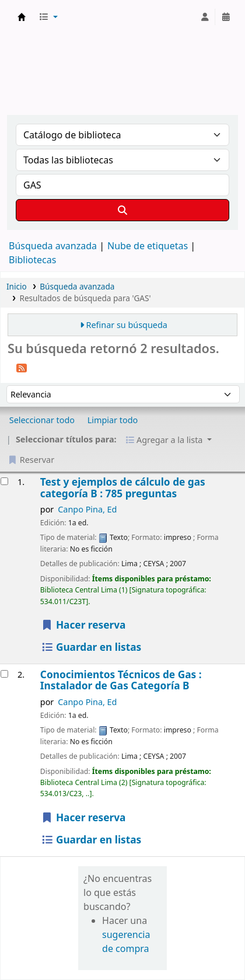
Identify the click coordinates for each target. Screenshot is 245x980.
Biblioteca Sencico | (22, 17)
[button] (48, 17)
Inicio (17, 286)
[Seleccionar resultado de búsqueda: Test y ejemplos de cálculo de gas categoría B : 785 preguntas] (4, 481)
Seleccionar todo (42, 420)
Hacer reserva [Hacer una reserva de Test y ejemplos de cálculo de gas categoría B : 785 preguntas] (83, 625)
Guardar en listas (91, 647)
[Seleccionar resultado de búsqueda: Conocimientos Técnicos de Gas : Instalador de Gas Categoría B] (4, 674)
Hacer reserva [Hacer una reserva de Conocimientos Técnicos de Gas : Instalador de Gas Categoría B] (83, 817)
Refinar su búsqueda (127, 325)
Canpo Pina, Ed (87, 509)
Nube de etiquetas (148, 246)
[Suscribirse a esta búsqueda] (22, 367)
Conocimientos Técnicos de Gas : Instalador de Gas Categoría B (121, 680)
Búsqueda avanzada (53, 246)
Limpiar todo (113, 420)
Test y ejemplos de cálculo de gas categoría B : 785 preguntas (123, 488)
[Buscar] (123, 210)
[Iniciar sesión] (205, 17)
